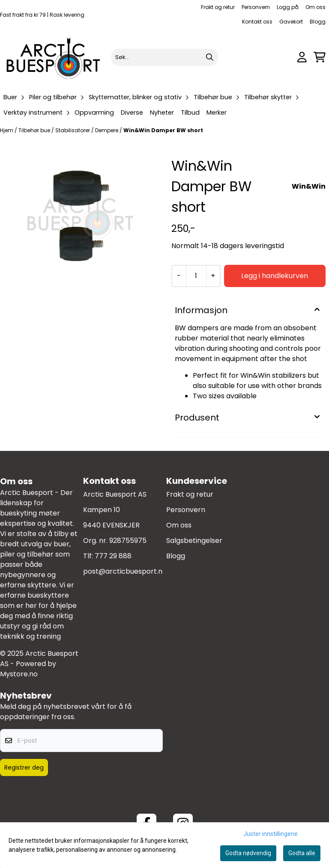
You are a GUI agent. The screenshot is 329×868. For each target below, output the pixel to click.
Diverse (132, 113)
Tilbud (190, 113)
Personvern (256, 7)
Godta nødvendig (248, 853)
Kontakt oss (257, 22)
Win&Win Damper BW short (163, 130)
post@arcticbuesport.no (125, 571)
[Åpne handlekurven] (320, 57)
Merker (217, 113)
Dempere (107, 130)
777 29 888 (113, 556)
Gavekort (291, 22)
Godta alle (302, 853)
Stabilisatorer (73, 130)
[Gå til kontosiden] (302, 57)
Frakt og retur (218, 7)
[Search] (209, 57)
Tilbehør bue (35, 130)
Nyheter (162, 113)
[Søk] (165, 57)
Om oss (316, 7)
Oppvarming (94, 113)
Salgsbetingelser (194, 541)
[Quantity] (196, 276)
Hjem (7, 130)
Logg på (288, 7)
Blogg (318, 22)
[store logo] (54, 57)
